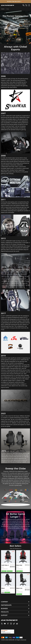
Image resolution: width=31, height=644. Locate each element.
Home (3, 9)
